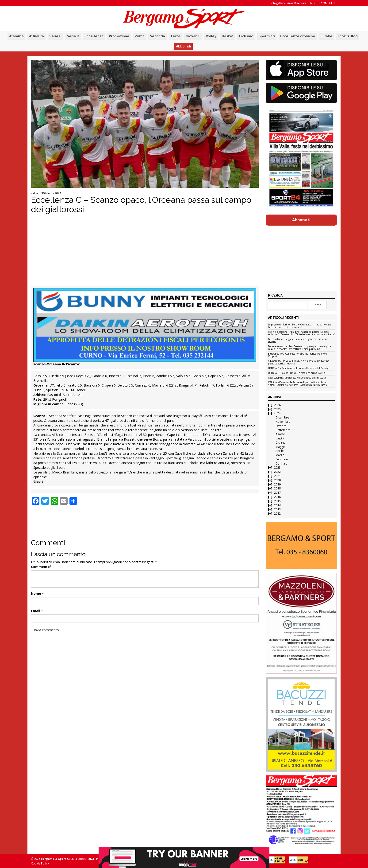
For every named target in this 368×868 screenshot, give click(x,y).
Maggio (281, 447)
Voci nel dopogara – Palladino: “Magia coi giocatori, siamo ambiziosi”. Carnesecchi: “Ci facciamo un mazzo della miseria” (301, 333)
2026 (277, 405)
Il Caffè (326, 36)
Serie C (55, 36)
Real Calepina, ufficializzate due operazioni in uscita (297, 378)
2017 (277, 493)
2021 (277, 476)
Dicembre (282, 417)
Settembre (283, 430)
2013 (277, 509)
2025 (277, 409)
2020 (277, 480)
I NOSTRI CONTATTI (322, 3)
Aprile (280, 451)
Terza (175, 36)
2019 (277, 484)
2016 (277, 497)
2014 (277, 505)
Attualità (36, 36)
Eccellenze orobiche (298, 36)
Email (36, 611)
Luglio (280, 438)
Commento (40, 567)
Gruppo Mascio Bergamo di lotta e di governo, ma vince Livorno (298, 341)
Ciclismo (246, 36)
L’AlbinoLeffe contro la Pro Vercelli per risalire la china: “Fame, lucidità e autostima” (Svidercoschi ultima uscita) (298, 384)
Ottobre (281, 426)
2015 (277, 501)
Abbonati (184, 46)
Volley (211, 36)
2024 (277, 413)
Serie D (73, 36)
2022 (277, 472)
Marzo (280, 455)
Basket (228, 36)
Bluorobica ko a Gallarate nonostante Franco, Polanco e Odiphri (298, 355)
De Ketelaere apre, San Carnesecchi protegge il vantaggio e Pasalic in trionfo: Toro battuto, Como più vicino (300, 348)
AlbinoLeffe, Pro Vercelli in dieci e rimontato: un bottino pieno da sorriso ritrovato (299, 362)
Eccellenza (94, 36)
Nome (36, 593)
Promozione (119, 36)
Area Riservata (297, 3)
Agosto (280, 434)
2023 (277, 467)
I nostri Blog (348, 36)
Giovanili (193, 36)
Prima (140, 36)
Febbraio (282, 459)
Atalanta (16, 36)
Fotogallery (277, 3)
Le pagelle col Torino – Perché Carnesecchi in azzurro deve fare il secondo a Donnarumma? (300, 326)
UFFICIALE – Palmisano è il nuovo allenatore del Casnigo (299, 368)
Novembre (283, 422)
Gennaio (282, 463)
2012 (277, 514)
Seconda (157, 36)
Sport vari (267, 36)
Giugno (281, 443)
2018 (277, 488)
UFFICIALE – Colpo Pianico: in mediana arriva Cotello (297, 373)
